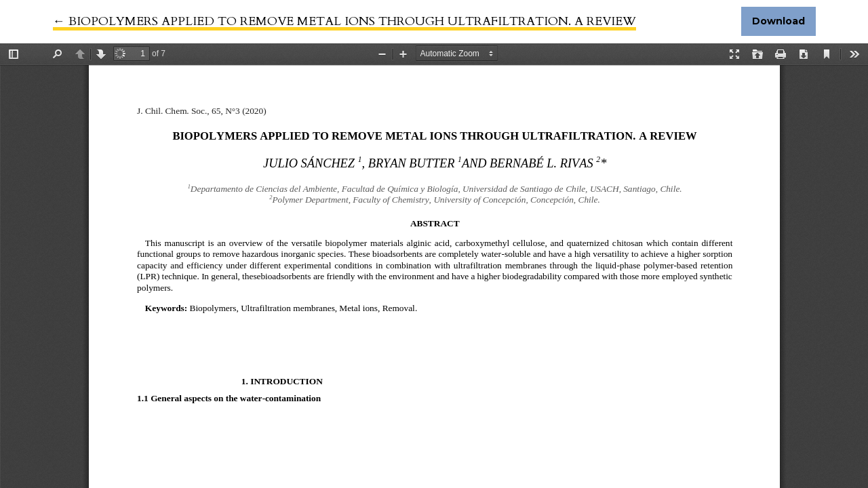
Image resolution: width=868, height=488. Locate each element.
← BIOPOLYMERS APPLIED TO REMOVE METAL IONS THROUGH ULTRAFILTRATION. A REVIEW (344, 21)
